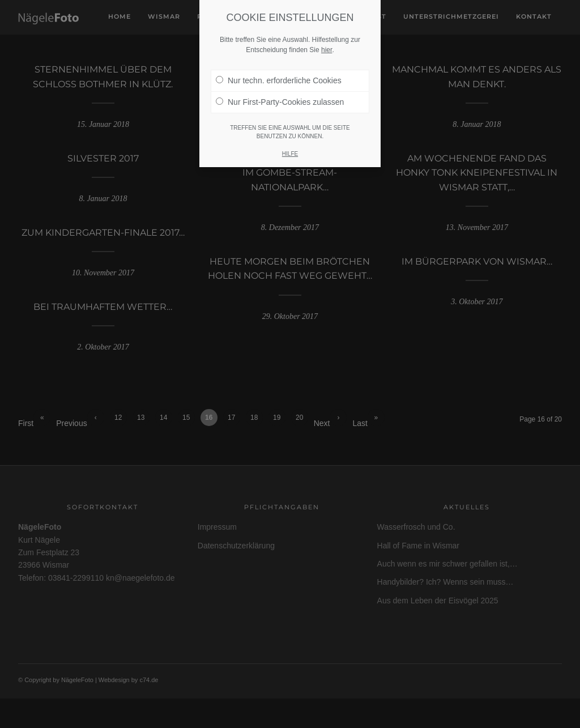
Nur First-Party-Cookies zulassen (280, 102)
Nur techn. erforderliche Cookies (279, 80)
